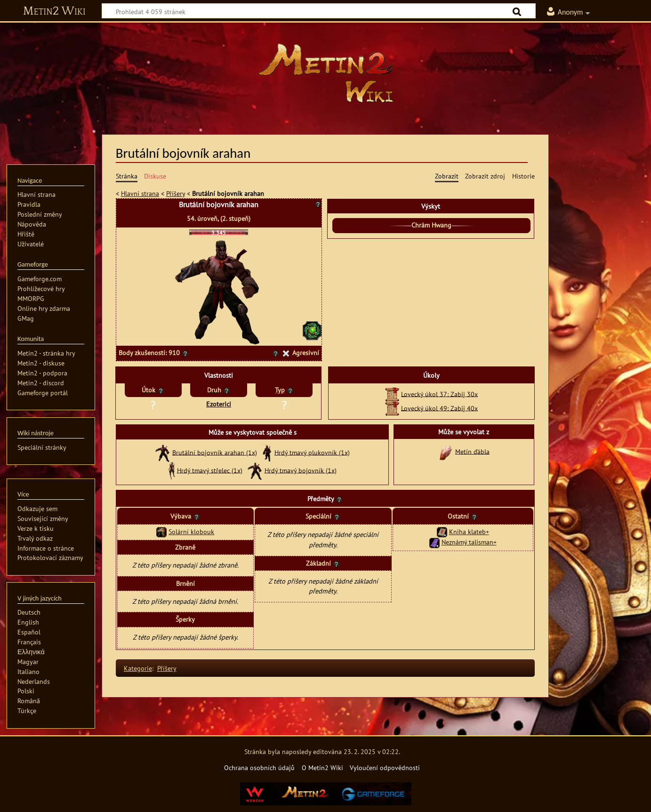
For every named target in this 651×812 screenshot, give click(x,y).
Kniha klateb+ (469, 532)
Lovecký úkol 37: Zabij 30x (439, 394)
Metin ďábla (472, 451)
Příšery (176, 193)
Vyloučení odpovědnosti (385, 767)
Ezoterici (219, 404)
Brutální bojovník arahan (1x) (215, 452)
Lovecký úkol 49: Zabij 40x (439, 408)
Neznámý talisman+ (469, 542)
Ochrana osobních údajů (259, 767)
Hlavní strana (140, 193)
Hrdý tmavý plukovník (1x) (312, 452)
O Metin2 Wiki (322, 767)
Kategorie (138, 668)
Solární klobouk (191, 532)
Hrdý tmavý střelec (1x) (210, 470)
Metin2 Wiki (54, 11)
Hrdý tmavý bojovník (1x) (301, 470)
